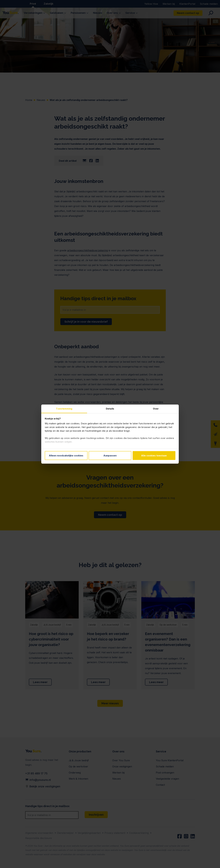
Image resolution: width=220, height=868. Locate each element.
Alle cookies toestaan (154, 456)
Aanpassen (110, 456)
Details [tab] (110, 409)
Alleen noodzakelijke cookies (66, 456)
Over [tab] (156, 409)
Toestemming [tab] (64, 409)
